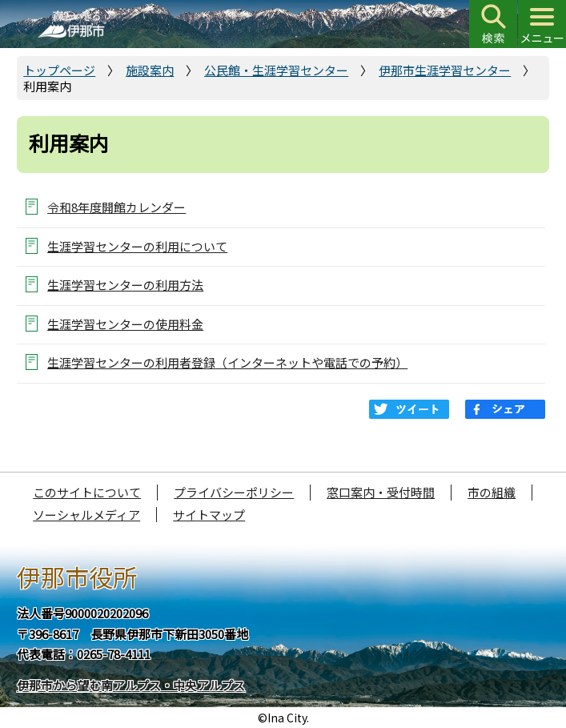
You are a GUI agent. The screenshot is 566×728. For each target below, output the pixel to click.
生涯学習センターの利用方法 (125, 285)
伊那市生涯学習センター (445, 70)
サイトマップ (209, 515)
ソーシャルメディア (86, 515)
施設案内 (150, 70)
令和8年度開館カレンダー (116, 207)
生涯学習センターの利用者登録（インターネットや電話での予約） (227, 362)
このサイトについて (87, 492)
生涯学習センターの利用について (137, 246)
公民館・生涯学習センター (276, 70)
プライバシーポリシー (234, 492)
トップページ (59, 70)
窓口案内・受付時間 (381, 492)
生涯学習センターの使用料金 (125, 324)
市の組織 (492, 492)
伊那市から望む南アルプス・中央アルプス (131, 685)
